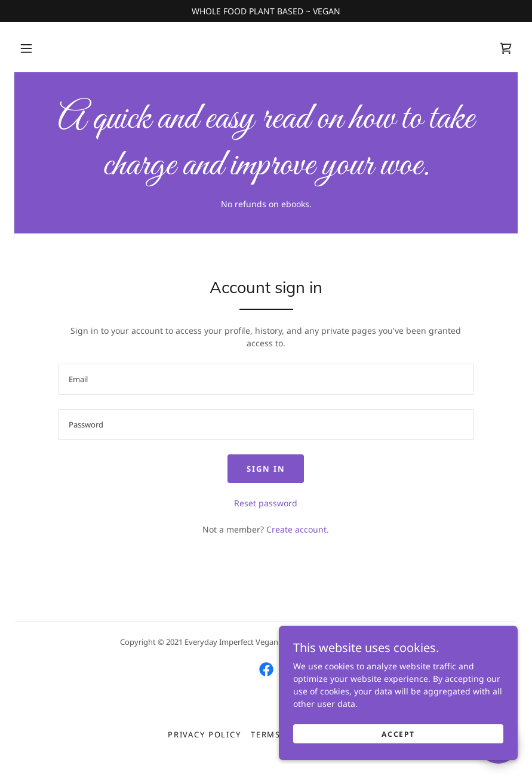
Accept (398, 732)
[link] (506, 48)
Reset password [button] (266, 503)
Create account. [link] (298, 529)
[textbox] (266, 379)
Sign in (266, 469)
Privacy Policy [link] (205, 734)
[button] (26, 48)
